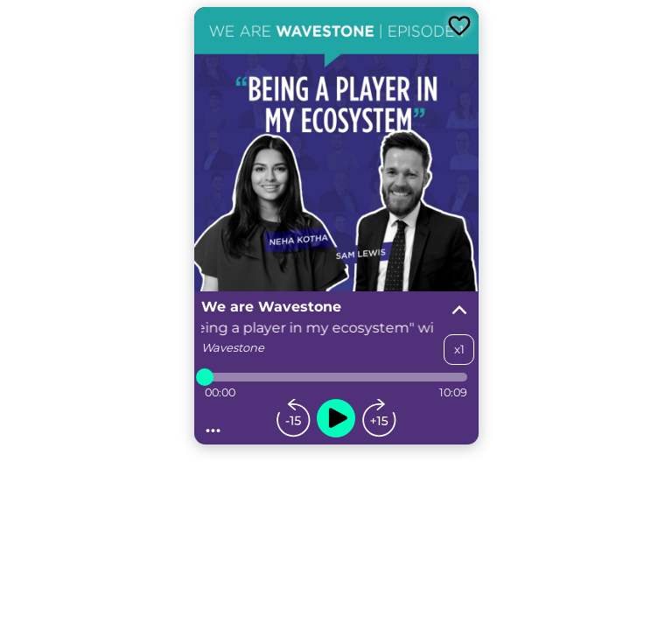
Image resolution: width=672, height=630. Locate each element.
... (213, 425)
